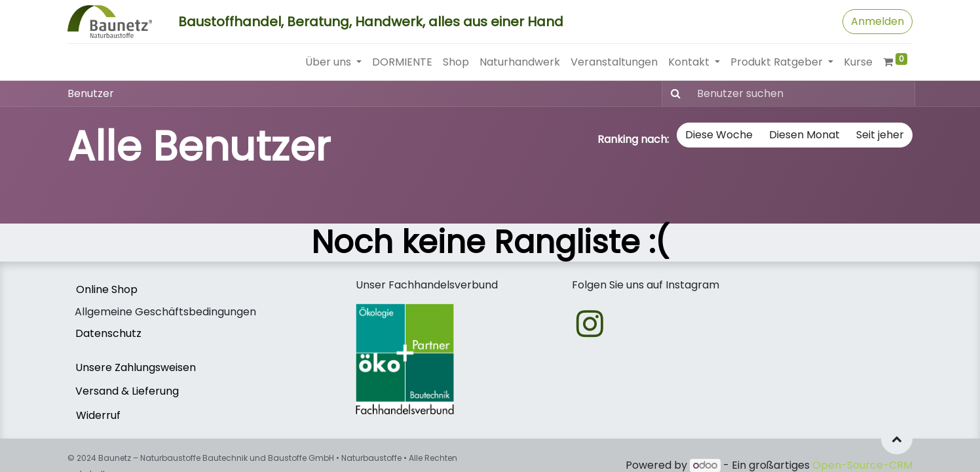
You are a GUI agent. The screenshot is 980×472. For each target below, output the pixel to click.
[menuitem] (402, 62)
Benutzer (91, 93)
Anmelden (877, 21)
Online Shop (107, 289)
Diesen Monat (804, 135)
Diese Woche (719, 135)
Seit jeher (880, 135)
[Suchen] (673, 94)
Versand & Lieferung (127, 391)
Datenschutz (108, 333)
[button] (897, 439)
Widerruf (98, 415)
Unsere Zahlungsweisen (136, 367)
